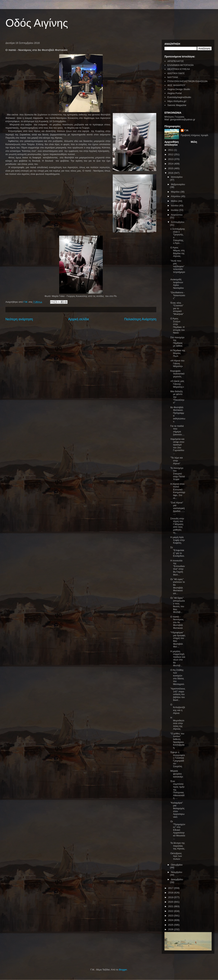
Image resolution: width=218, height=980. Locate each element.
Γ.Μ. (187, 130)
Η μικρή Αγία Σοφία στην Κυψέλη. (178, 540)
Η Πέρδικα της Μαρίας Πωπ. (178, 353)
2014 (171, 164)
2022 (171, 911)
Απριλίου (176, 196)
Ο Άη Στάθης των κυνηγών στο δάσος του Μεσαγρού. (177, 677)
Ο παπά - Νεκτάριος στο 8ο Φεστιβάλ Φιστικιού (177, 622)
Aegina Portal (174, 93)
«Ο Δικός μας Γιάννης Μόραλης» (177, 384)
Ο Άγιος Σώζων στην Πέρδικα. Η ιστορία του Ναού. (177, 326)
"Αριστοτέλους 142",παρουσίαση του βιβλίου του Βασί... (178, 694)
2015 (171, 168)
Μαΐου (175, 201)
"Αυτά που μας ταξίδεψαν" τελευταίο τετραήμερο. (178, 268)
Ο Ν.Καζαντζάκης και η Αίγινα (178, 709)
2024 (171, 920)
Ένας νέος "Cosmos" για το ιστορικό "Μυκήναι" (177, 308)
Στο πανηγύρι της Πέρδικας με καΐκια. (177, 342)
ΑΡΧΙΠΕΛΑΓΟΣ (176, 61)
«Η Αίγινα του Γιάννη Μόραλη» (177, 363)
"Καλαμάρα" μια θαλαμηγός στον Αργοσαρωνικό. (177, 810)
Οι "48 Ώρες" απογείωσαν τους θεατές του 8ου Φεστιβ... (177, 605)
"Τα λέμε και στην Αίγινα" (176, 460)
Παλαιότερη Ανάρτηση (140, 319)
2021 (171, 906)
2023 (171, 916)
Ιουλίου (175, 210)
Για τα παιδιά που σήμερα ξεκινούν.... (177, 430)
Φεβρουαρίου (178, 184)
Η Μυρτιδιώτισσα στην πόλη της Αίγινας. (177, 723)
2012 (171, 154)
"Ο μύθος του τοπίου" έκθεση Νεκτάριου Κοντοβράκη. (177, 741)
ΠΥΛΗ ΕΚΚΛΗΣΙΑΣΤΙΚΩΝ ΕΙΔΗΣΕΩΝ (187, 81)
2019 (171, 897)
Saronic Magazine (177, 105)
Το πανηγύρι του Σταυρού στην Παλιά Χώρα (177, 474)
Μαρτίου (176, 192)
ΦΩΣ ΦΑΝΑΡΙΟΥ (176, 85)
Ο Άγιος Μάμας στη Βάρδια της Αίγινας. (177, 252)
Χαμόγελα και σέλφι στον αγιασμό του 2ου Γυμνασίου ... (177, 446)
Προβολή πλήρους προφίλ (195, 135)
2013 (171, 159)
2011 (171, 150)
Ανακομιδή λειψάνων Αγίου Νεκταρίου (177, 284)
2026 (171, 929)
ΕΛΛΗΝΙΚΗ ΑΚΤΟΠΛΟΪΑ (181, 65)
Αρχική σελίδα (79, 319)
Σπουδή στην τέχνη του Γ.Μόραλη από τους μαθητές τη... (177, 526)
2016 (171, 173)
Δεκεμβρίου (177, 879)
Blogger (123, 970)
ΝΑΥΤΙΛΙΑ (173, 77)
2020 (171, 902)
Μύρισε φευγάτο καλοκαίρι (177, 774)
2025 (171, 925)
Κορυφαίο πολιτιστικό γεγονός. (177, 374)
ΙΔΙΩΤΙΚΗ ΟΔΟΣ (176, 73)
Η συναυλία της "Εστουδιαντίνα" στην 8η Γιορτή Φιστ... (178, 568)
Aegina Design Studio (179, 89)
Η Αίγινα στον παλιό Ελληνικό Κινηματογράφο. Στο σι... (178, 491)
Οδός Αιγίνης (37, 23)
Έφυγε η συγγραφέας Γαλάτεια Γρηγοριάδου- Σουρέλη (178, 759)
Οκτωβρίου (177, 865)
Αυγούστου (177, 215)
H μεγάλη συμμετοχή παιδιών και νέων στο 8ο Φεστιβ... (178, 658)
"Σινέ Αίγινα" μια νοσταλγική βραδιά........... (178, 508)
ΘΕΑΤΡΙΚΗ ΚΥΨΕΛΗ (179, 69)
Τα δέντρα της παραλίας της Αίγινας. (178, 846)
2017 (171, 888)
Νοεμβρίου (177, 872)
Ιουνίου (175, 206)
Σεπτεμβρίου (178, 222)
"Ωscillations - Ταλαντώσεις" (178, 295)
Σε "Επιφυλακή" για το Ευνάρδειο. (177, 552)
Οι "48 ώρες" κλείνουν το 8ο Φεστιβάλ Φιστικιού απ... (178, 586)
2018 (171, 893)
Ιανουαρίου (177, 177)
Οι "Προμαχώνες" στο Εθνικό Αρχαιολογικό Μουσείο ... (178, 830)
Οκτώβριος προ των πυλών (176, 856)
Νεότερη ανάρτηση (19, 319)
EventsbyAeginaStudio (179, 97)
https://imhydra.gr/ (177, 101)
